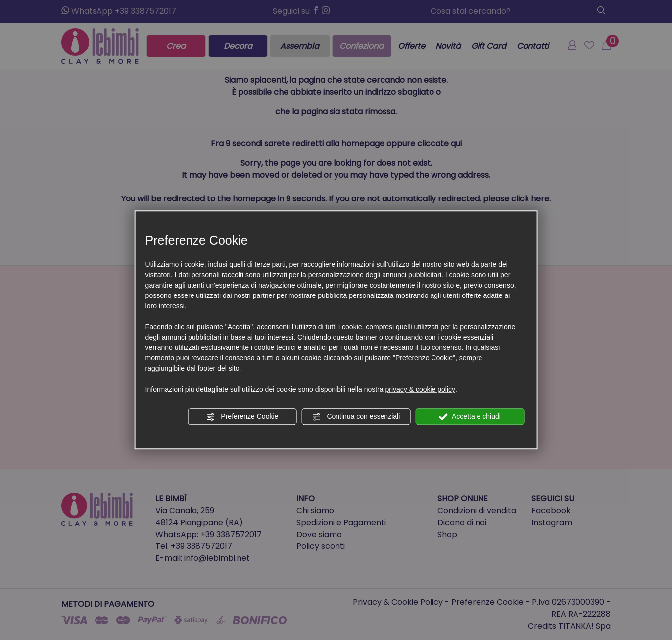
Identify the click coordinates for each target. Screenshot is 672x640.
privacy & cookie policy (420, 389)
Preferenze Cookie (242, 417)
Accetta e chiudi (470, 417)
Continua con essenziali (356, 417)
